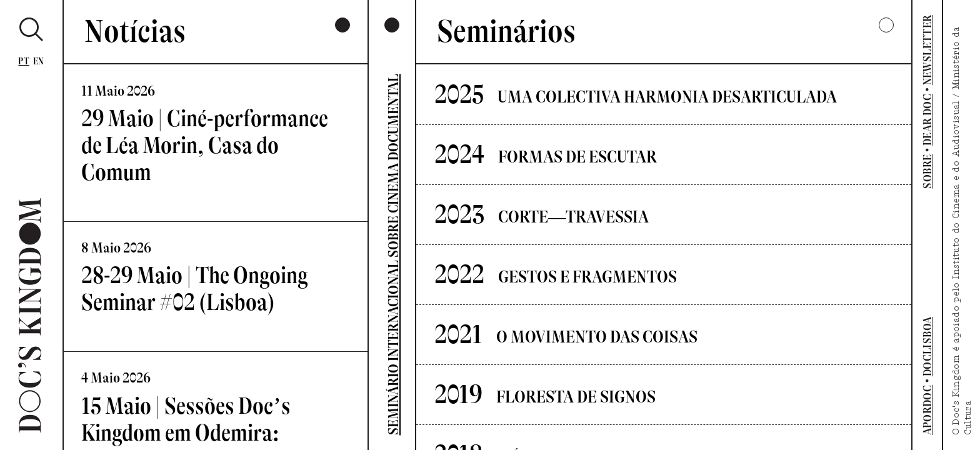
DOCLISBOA (927, 347)
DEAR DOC (927, 120)
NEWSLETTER (927, 50)
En (39, 62)
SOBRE (927, 172)
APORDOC (927, 410)
